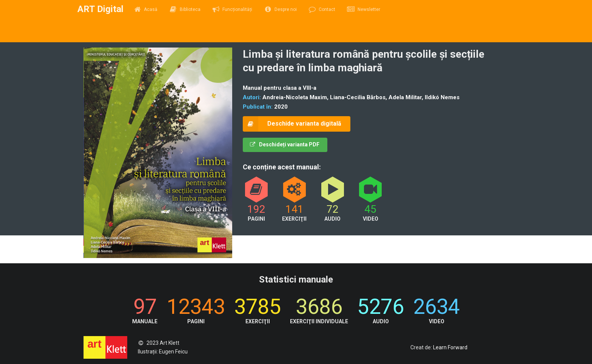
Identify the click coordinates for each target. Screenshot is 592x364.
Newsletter (364, 9)
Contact (322, 9)
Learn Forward (450, 347)
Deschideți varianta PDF (285, 144)
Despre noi (280, 9)
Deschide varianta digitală (292, 124)
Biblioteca (185, 9)
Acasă (146, 9)
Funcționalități (232, 9)
